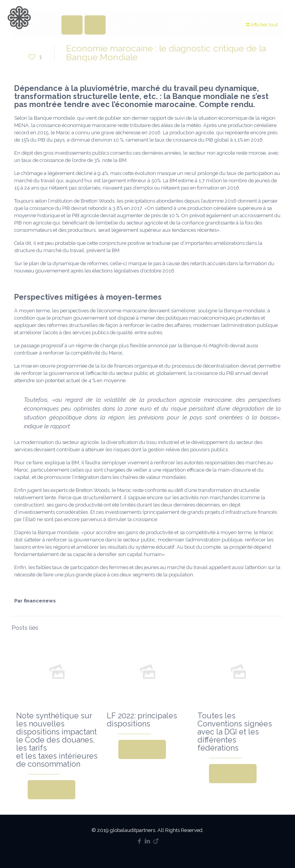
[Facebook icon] (140, 841)
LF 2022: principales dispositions (142, 720)
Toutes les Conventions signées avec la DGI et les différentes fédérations (235, 732)
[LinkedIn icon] (148, 841)
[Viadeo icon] (156, 841)
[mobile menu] (283, 17)
